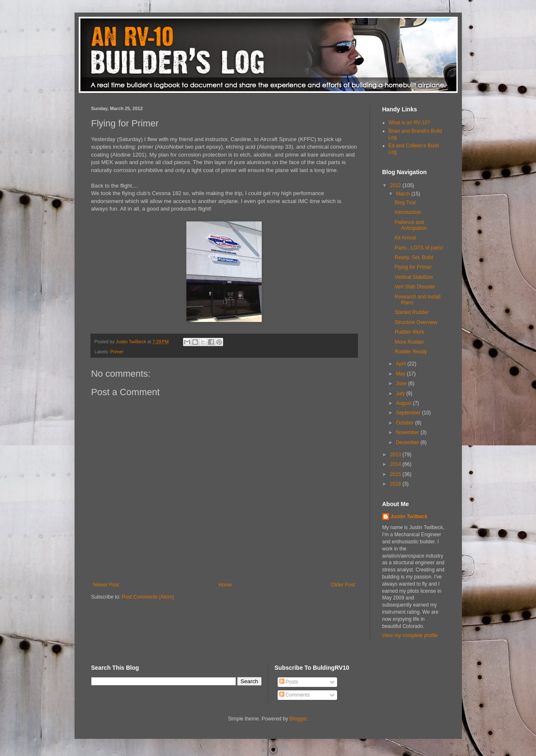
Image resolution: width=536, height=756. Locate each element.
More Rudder (409, 342)
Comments (295, 695)
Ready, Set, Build (414, 257)
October (405, 423)
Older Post (343, 585)
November (408, 432)
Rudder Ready (411, 352)
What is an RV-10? (410, 123)
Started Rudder (411, 312)
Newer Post (106, 585)
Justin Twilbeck (409, 517)
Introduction (408, 212)
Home (225, 585)
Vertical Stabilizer (414, 277)
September (409, 413)
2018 (396, 484)
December (408, 442)
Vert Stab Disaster (415, 287)
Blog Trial (405, 203)
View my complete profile (410, 635)
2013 (396, 455)
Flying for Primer (413, 267)
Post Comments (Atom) (148, 597)
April (401, 364)
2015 (396, 474)
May (401, 374)
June (402, 383)
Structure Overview (416, 322)
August (404, 403)
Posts (289, 682)
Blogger (298, 719)
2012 (396, 185)
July (401, 393)
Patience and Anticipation (411, 225)
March (403, 194)
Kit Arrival (405, 238)
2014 (396, 464)
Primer (117, 352)
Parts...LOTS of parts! (419, 248)
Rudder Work (409, 332)
